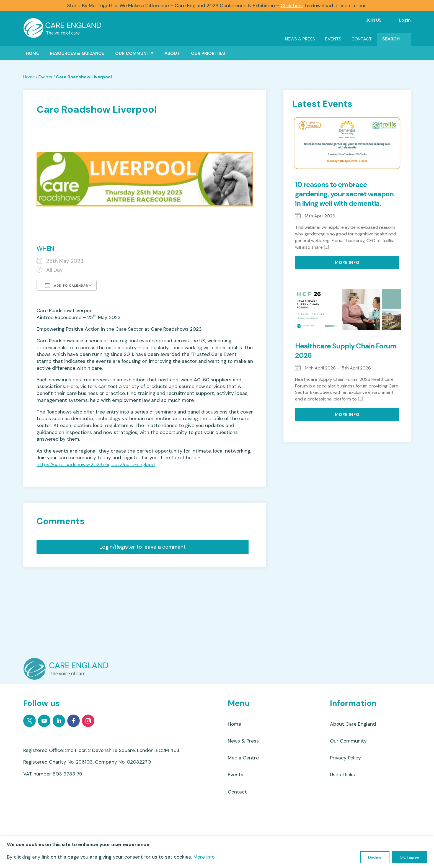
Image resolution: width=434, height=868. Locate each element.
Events (333, 39)
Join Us (374, 20)
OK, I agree (409, 857)
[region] (217, 852)
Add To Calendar (67, 285)
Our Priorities (208, 53)
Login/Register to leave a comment (143, 547)
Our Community (134, 53)
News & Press (300, 39)
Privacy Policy (345, 758)
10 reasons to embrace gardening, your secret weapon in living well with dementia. (344, 194)
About (172, 53)
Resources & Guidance (77, 53)
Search (391, 39)
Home (32, 53)
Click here (292, 6)
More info (204, 857)
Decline (375, 857)
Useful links (342, 775)
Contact (362, 39)
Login (405, 20)
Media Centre (243, 758)
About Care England (353, 724)
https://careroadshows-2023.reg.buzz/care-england (96, 465)
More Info (347, 263)
